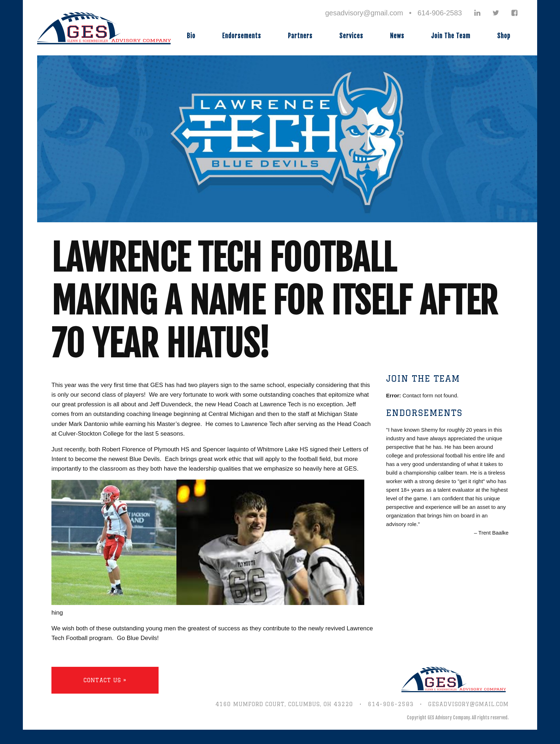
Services (351, 36)
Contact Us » (105, 680)
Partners (300, 36)
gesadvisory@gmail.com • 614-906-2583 (393, 13)
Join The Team (451, 36)
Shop (504, 36)
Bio (191, 36)
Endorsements (242, 36)
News (397, 36)
